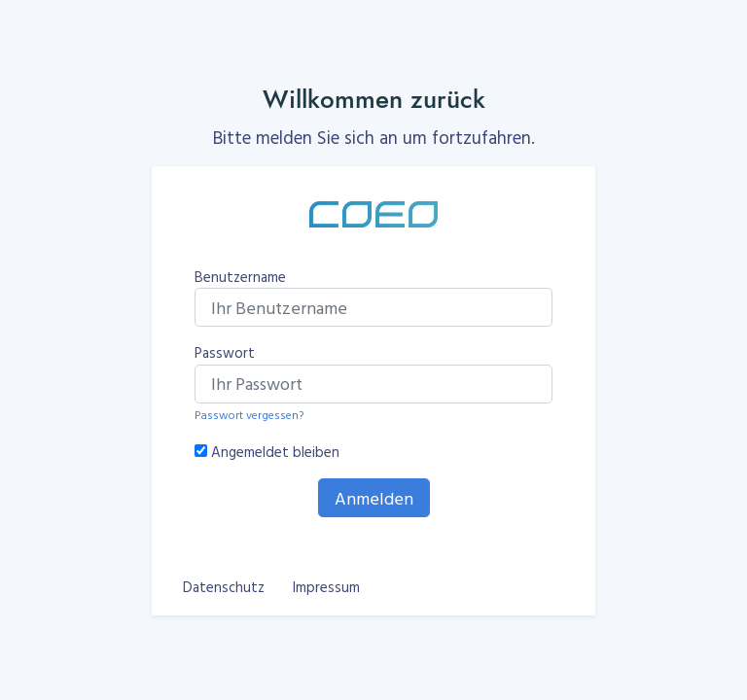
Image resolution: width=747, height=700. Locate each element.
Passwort (225, 353)
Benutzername (240, 277)
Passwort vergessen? (249, 414)
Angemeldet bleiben (275, 452)
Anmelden (374, 498)
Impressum (326, 587)
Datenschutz (224, 587)
